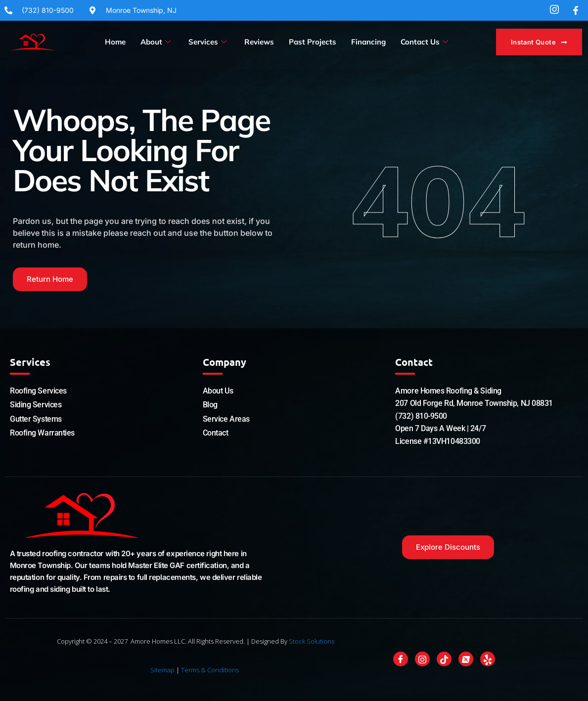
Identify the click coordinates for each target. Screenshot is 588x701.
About (156, 42)
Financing (368, 42)
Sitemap (162, 670)
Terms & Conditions (210, 670)
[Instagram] (422, 659)
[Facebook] (401, 659)
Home (115, 42)
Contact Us (424, 42)
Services (207, 42)
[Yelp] (488, 659)
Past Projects (313, 42)
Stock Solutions (312, 641)
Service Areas (226, 419)
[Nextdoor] (466, 659)
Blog (210, 405)
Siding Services (36, 405)
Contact (216, 433)
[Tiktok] (444, 659)
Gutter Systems (36, 419)
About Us (218, 391)
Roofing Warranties (42, 433)
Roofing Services (38, 391)
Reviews (259, 42)
